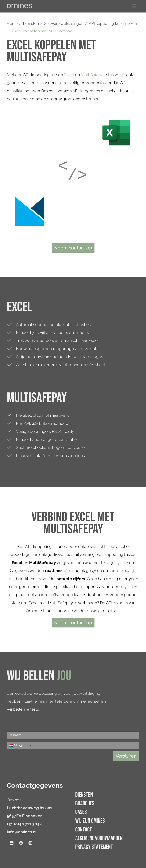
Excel (69, 75)
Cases (81, 812)
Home (12, 23)
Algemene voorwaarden (99, 838)
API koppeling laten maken (113, 23)
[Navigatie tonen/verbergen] (134, 6)
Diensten (31, 23)
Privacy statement (94, 847)
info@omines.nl (22, 832)
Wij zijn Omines (90, 821)
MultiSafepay (93, 75)
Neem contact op (73, 248)
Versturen (126, 756)
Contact (84, 830)
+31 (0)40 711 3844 (24, 824)
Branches (85, 804)
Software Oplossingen (64, 23)
